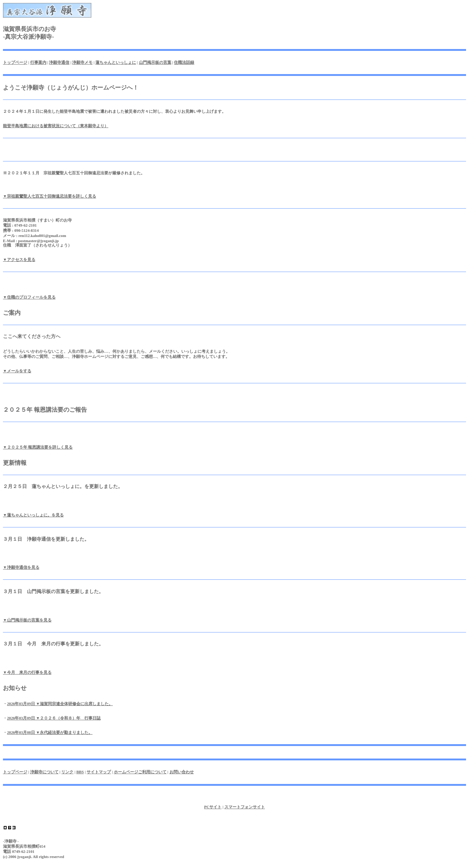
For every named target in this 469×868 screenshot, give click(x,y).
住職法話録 (184, 62)
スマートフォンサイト (245, 807)
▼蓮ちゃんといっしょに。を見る (33, 515)
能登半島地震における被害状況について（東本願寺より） (56, 126)
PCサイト (213, 807)
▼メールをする (17, 371)
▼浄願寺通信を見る (21, 567)
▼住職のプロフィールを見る (29, 297)
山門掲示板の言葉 (155, 62)
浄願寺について (44, 772)
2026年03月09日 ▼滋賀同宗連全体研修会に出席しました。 (60, 704)
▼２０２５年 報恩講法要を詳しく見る (38, 447)
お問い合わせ (182, 772)
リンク (67, 772)
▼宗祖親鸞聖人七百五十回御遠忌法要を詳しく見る (50, 196)
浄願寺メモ (82, 62)
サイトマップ (99, 772)
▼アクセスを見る (19, 259)
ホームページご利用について (140, 772)
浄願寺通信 (59, 62)
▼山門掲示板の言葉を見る (27, 620)
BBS (80, 772)
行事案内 (38, 62)
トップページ (15, 62)
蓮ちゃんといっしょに (116, 62)
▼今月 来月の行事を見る (27, 672)
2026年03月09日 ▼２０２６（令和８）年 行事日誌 (54, 718)
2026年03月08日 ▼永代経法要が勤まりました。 (50, 732)
